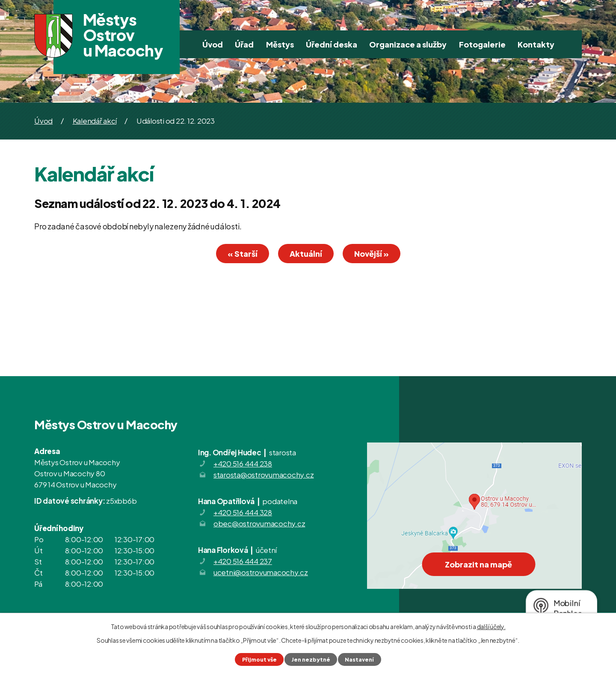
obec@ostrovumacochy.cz (259, 523)
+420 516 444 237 (243, 561)
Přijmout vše (259, 659)
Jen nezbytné (311, 659)
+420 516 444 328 (243, 512)
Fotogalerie (482, 44)
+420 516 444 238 (243, 463)
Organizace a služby (408, 44)
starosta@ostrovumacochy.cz (264, 475)
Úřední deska (332, 44)
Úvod (213, 44)
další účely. (491, 626)
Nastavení (359, 659)
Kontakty (536, 44)
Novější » (372, 254)
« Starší (243, 254)
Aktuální (306, 254)
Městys (280, 44)
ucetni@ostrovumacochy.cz (261, 572)
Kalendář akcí (95, 121)
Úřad (244, 44)
